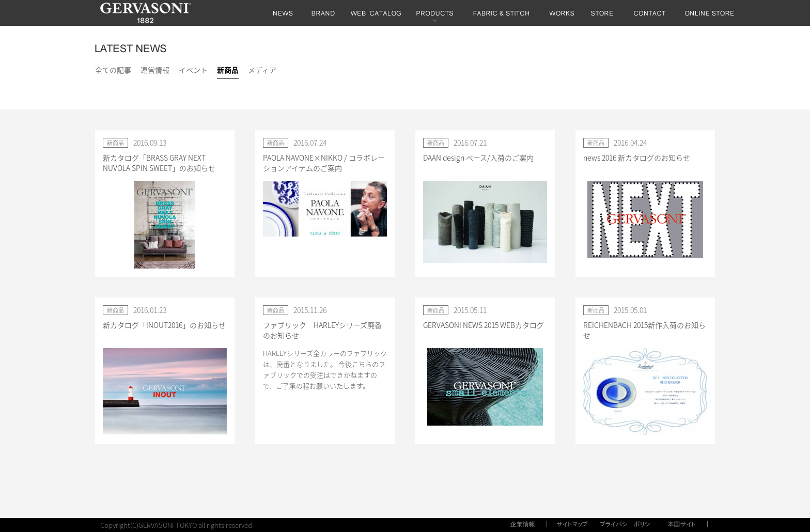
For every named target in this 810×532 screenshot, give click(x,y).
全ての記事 (113, 70)
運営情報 (155, 70)
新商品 (228, 70)
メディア (262, 70)
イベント (193, 70)
